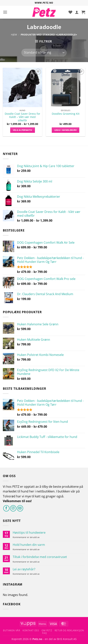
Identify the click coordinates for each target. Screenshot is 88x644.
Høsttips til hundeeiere (29, 533)
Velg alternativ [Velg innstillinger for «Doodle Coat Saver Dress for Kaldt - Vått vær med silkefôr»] (23, 130)
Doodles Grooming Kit (66, 114)
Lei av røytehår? (24, 569)
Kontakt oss (31, 630)
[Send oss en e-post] (20, 508)
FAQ (44, 633)
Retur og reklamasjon (69, 630)
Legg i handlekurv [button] (66, 130)
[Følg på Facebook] (6, 508)
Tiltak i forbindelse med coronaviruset (40, 557)
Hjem (14, 35)
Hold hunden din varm (29, 545)
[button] (5, 12)
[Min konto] (77, 12)
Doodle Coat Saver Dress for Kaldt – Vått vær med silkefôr (22, 117)
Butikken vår (11, 630)
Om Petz (47, 630)
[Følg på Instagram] (13, 508)
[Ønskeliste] (70, 12)
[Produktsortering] (44, 53)
